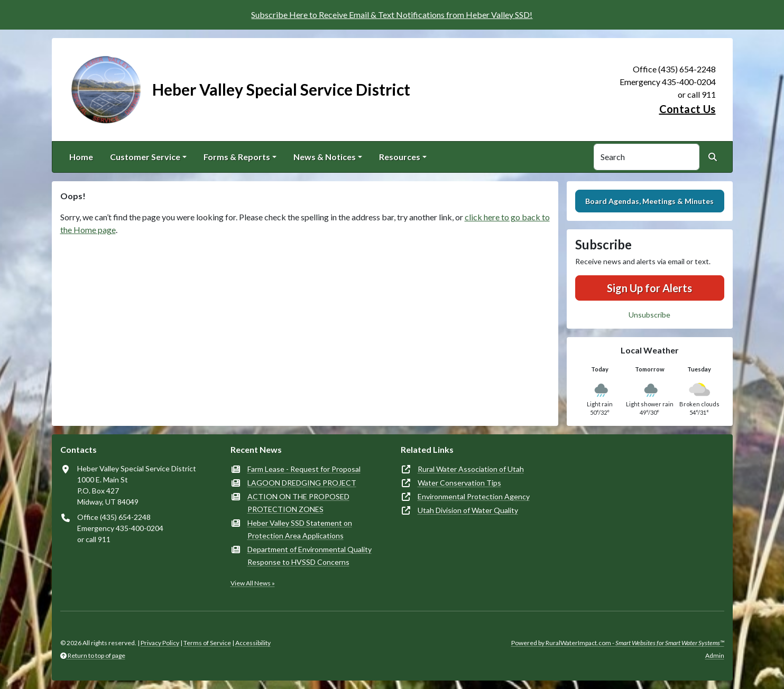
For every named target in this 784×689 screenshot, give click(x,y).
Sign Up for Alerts (649, 288)
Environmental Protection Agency (474, 496)
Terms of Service (207, 643)
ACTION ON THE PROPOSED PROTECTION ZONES (298, 503)
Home (81, 157)
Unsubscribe (649, 315)
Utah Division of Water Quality (468, 510)
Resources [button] (400, 157)
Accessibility (253, 643)
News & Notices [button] (325, 157)
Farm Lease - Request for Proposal (304, 469)
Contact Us (688, 109)
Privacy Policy (160, 643)
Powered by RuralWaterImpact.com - (618, 643)
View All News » (253, 583)
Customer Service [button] (145, 157)
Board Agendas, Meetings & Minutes (649, 201)
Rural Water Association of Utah (471, 469)
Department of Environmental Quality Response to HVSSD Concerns (310, 556)
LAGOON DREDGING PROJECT (302, 483)
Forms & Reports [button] (237, 157)
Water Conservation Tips (459, 483)
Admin (715, 655)
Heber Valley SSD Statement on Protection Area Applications (300, 529)
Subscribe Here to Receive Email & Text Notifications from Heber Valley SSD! (392, 15)
